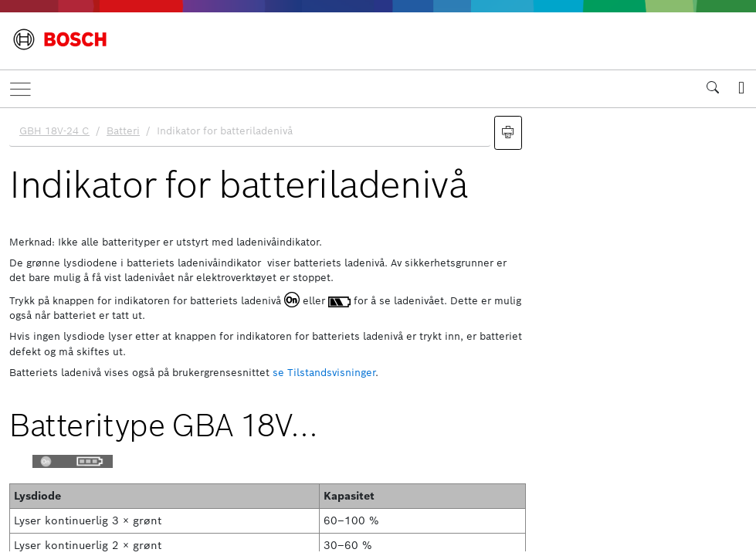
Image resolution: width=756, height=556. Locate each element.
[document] (378, 330)
